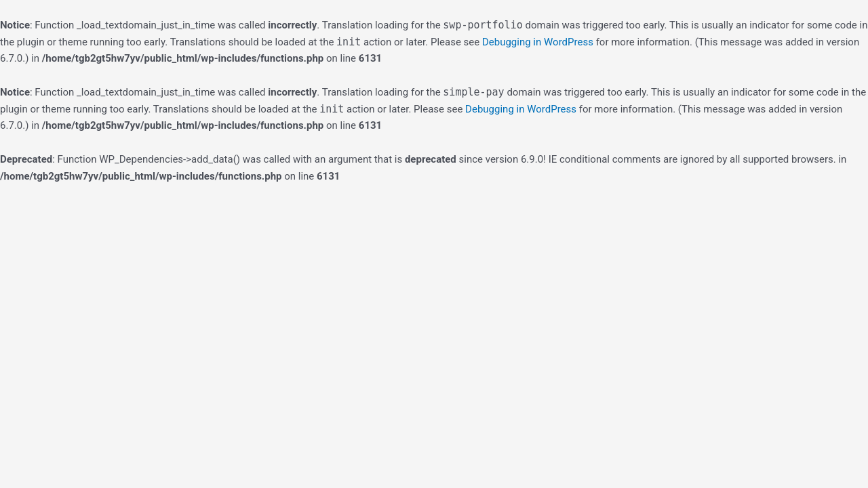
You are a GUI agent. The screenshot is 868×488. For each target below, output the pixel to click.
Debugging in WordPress (538, 42)
